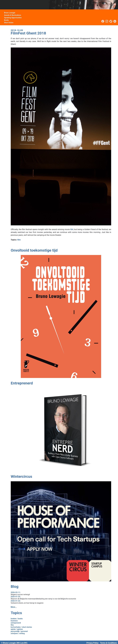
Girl (72, 229)
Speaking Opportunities (13, 18)
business (14, 621)
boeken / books (17, 619)
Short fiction (9, 23)
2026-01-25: (16, 597)
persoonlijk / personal (19, 631)
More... (14, 607)
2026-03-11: (16, 592)
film (19, 240)
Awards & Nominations (13, 15)
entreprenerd (16, 623)
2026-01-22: (16, 601)
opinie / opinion (17, 629)
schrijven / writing (18, 633)
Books (6, 20)
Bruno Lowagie (10, 13)
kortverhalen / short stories (21, 627)
